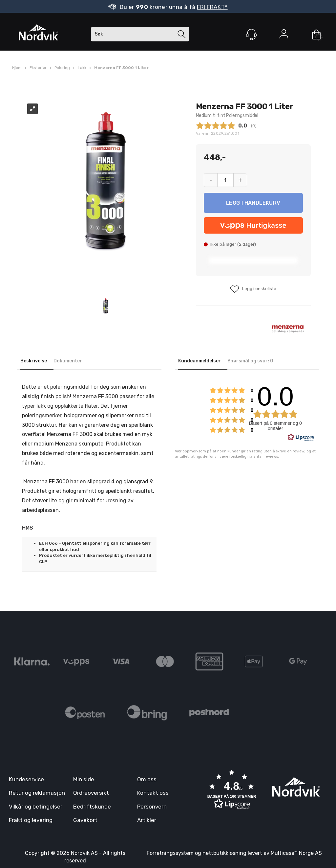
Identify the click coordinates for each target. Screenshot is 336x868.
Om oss (147, 779)
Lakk (82, 68)
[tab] (37, 361)
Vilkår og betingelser (36, 807)
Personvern (152, 807)
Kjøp (253, 203)
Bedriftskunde (92, 807)
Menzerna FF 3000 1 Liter (121, 68)
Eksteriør (38, 68)
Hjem (17, 68)
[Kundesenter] (251, 34)
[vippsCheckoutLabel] (253, 225)
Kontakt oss (153, 793)
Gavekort (85, 820)
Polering (62, 68)
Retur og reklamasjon (37, 793)
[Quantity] (225, 180)
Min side (84, 779)
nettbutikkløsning (224, 853)
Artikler (147, 820)
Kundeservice (26, 779)
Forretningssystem (170, 853)
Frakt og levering (31, 820)
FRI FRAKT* (212, 7)
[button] (232, 790)
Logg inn (284, 35)
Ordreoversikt (91, 793)
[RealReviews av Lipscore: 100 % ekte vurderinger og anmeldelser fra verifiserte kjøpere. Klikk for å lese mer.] (301, 437)
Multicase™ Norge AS (296, 853)
